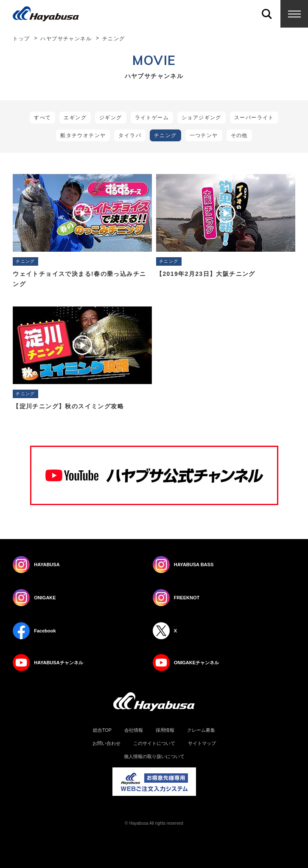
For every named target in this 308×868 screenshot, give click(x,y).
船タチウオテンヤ (83, 135)
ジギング (111, 118)
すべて (42, 118)
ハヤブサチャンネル (66, 39)
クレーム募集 (201, 730)
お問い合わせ (106, 743)
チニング (165, 135)
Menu (294, 14)
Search (267, 14)
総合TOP (102, 730)
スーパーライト (254, 118)
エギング (75, 118)
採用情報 (165, 730)
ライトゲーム (152, 118)
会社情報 (134, 730)
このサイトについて (154, 743)
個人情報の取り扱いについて (154, 757)
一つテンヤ (204, 135)
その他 (239, 135)
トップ (21, 39)
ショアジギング (202, 118)
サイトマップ (202, 743)
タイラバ (130, 135)
